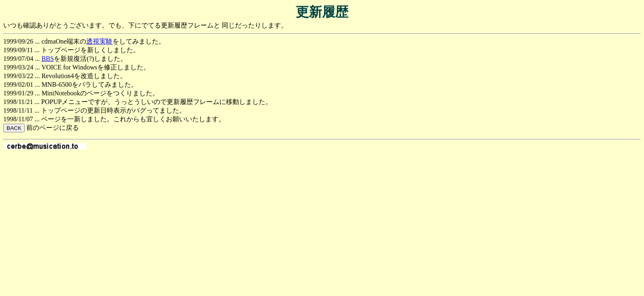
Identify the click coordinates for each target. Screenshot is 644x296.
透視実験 (99, 41)
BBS (48, 59)
